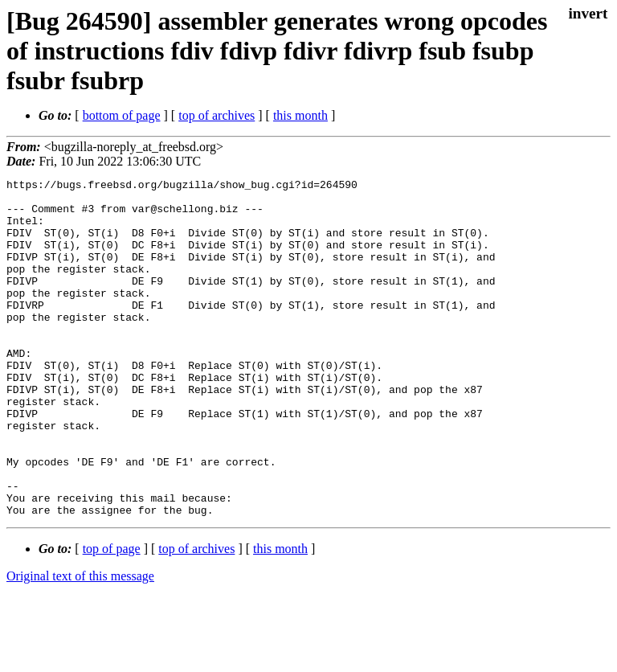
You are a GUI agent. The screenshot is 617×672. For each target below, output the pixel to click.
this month (300, 115)
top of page (112, 616)
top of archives (217, 115)
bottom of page (122, 115)
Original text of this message (80, 643)
